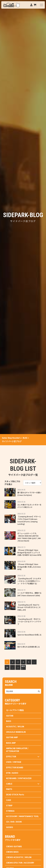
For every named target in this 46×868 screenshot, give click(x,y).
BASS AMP (11, 743)
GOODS (10, 827)
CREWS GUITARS (14, 846)
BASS (9, 721)
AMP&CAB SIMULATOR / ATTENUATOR (17, 750)
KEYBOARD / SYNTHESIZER (19, 778)
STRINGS (10, 811)
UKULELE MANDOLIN (16, 732)
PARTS (9, 789)
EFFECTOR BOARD (15, 767)
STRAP (9, 805)
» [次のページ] (18, 667)
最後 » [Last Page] (23, 667)
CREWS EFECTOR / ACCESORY (20, 863)
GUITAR (10, 716)
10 (7, 667)
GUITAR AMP (12, 737)
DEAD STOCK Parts (15, 794)
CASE (9, 800)
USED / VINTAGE (14, 762)
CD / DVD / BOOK (14, 822)
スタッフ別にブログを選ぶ (12, 483)
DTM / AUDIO (12, 773)
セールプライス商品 (15, 710)
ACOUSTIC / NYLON (15, 726)
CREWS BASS (12, 852)
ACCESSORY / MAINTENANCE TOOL (22, 816)
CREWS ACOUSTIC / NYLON (19, 857)
